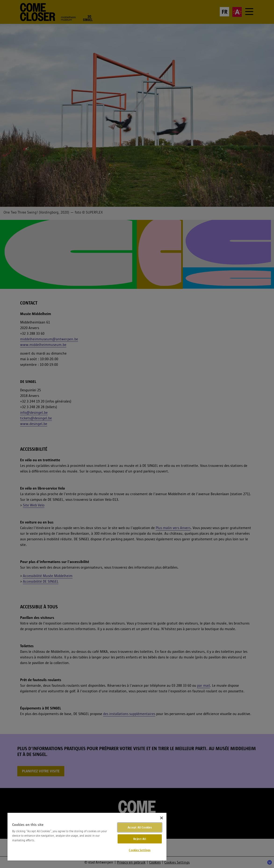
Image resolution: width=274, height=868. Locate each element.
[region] (87, 836)
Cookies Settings (140, 850)
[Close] (162, 818)
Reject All (140, 839)
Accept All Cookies (140, 827)
